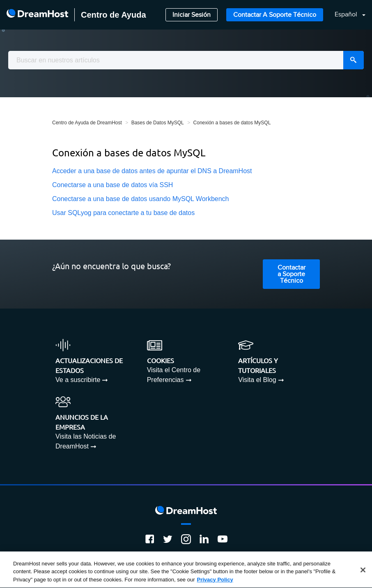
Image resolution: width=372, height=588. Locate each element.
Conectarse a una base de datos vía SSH (113, 185)
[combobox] (186, 60)
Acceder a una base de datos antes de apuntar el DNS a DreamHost (152, 171)
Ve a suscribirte (78, 380)
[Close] (363, 571)
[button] (345, 15)
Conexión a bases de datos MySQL (232, 123)
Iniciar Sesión (192, 15)
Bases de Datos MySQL (158, 123)
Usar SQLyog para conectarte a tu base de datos (123, 213)
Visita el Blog (257, 380)
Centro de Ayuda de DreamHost (87, 123)
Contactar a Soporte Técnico (275, 15)
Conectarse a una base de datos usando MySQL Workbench (140, 199)
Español (347, 15)
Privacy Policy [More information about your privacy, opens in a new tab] (215, 581)
